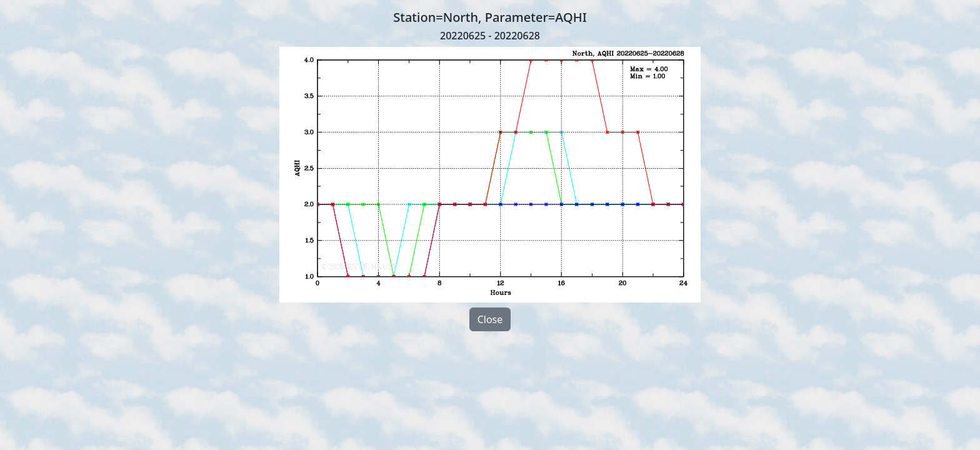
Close (490, 319)
